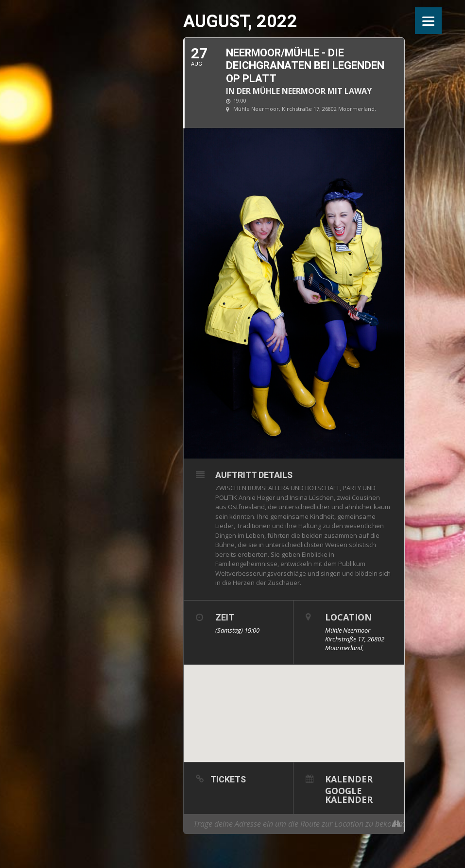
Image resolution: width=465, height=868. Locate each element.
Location (348, 617)
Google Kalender (349, 794)
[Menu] (428, 21)
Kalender (349, 778)
